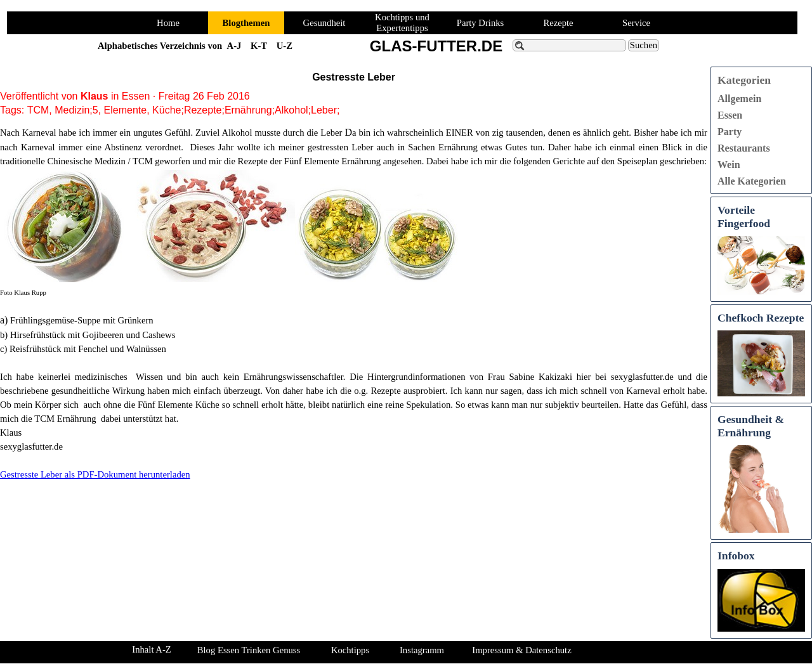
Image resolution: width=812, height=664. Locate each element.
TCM (38, 110)
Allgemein (739, 99)
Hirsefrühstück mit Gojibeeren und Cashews (93, 335)
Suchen (644, 45)
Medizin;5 (76, 110)
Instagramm (422, 650)
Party (730, 132)
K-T (259, 46)
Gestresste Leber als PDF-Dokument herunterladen (95, 474)
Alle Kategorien (752, 181)
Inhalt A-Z (151, 649)
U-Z (285, 46)
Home (168, 23)
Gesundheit (324, 23)
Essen (730, 115)
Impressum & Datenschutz (521, 650)
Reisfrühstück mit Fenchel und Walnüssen (88, 349)
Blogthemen (246, 23)
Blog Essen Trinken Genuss (249, 650)
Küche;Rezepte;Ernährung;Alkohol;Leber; (246, 110)
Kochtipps (350, 650)
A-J (234, 46)
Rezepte (558, 23)
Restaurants (744, 148)
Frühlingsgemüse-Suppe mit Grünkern (82, 320)
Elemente (126, 110)
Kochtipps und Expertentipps (402, 23)
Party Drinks (481, 23)
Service (636, 23)
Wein (729, 165)
